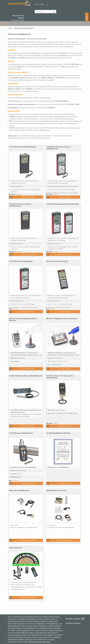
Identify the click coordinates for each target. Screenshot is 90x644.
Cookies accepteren (76, 619)
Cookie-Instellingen (74, 623)
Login (37, 4)
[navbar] (5, 24)
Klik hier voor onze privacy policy (40, 642)
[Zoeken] (54, 12)
